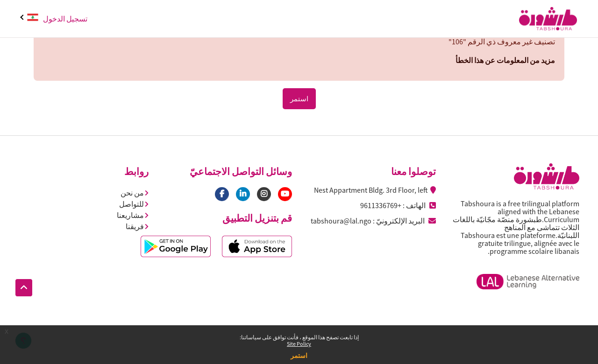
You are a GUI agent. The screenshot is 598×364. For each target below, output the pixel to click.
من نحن (135, 193)
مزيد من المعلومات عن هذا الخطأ (505, 60)
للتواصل (134, 204)
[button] (24, 288)
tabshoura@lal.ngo (341, 221)
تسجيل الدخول (65, 19)
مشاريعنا (133, 215)
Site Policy (299, 344)
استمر (299, 356)
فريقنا (137, 226)
